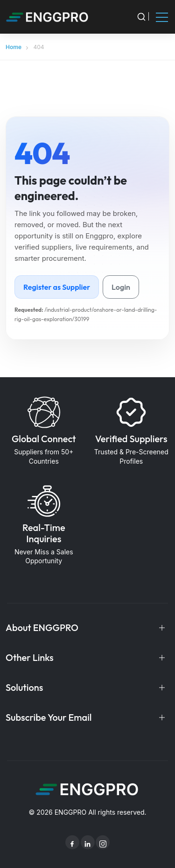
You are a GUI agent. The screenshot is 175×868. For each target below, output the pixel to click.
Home (14, 47)
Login (121, 287)
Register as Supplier (57, 287)
